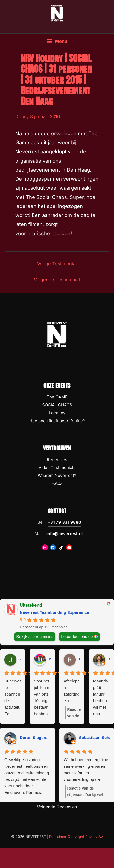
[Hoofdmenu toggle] (57, 41)
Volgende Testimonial (57, 280)
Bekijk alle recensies (35, 636)
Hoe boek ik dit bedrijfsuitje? (57, 421)
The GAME (57, 397)
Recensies (57, 460)
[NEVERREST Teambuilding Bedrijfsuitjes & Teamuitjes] (57, 13)
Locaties (57, 413)
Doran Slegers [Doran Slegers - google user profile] (34, 737)
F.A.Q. (57, 483)
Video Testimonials (57, 467)
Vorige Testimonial (57, 264)
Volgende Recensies (57, 807)
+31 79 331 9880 (64, 522)
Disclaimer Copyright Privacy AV (76, 837)
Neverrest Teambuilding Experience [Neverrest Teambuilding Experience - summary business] (54, 612)
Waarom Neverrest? (57, 475)
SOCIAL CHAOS (57, 405)
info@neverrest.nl (65, 534)
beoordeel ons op (77, 636)
